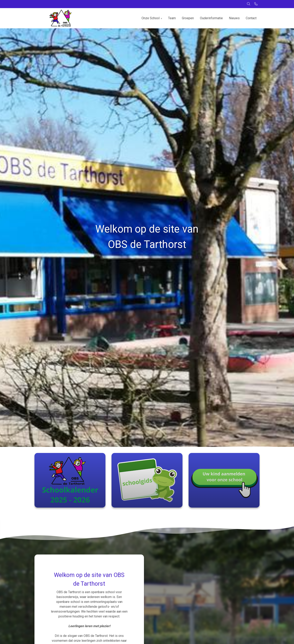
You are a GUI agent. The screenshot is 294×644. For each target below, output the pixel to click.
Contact (251, 18)
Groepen (188, 18)
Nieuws (234, 18)
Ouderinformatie (211, 18)
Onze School (151, 18)
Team (172, 18)
